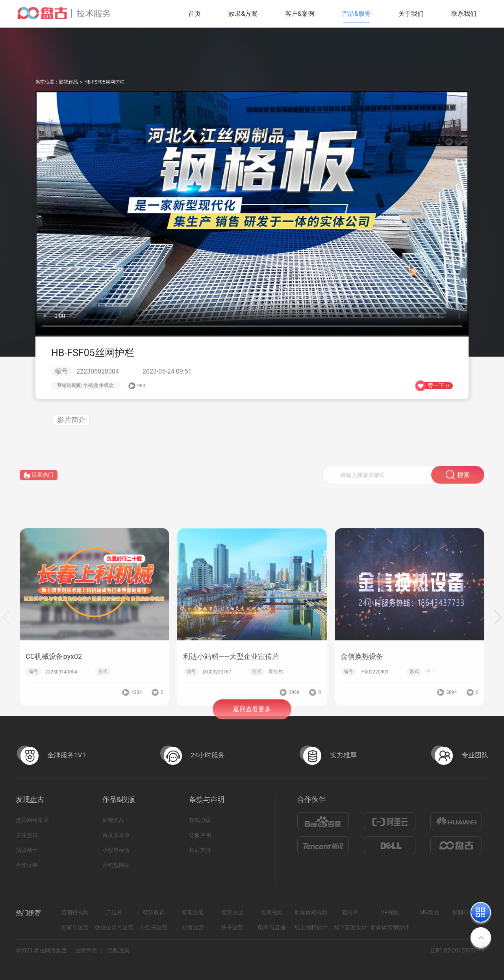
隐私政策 (119, 950)
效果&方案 (243, 14)
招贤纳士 (27, 850)
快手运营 (232, 927)
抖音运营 (193, 927)
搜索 (458, 481)
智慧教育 (154, 912)
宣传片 (350, 912)
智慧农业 (232, 912)
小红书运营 (154, 927)
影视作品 (69, 82)
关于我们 (411, 14)
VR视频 (390, 912)
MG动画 (429, 912)
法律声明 (86, 950)
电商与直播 (272, 927)
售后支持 (200, 850)
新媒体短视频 (311, 912)
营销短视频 (75, 912)
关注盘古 (27, 835)
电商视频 (272, 912)
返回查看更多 (252, 716)
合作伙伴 (27, 865)
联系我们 (464, 14)
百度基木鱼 (116, 835)
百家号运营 (75, 927)
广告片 (114, 912)
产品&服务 (356, 14)
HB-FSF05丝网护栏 (104, 82)
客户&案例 (300, 14)
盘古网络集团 (32, 820)
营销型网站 (116, 865)
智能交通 (193, 912)
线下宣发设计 (350, 927)
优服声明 (200, 835)
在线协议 (200, 820)
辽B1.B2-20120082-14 (457, 950)
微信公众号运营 (114, 927)
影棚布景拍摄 (469, 912)
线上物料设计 (311, 927)
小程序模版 (116, 850)
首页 (195, 14)
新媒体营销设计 (390, 927)
